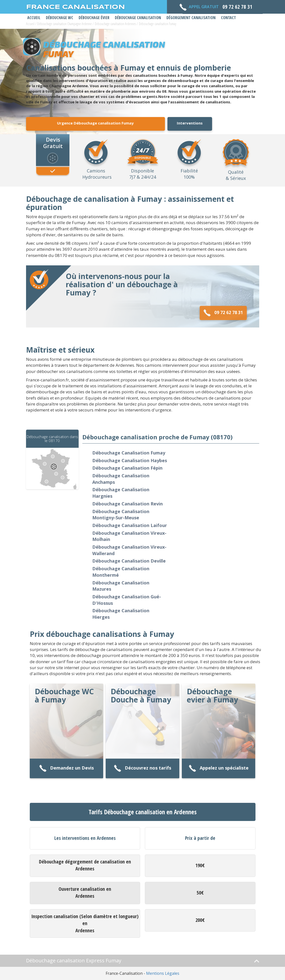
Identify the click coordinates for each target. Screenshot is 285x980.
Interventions (190, 123)
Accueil (34, 18)
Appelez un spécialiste (219, 768)
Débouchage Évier (94, 18)
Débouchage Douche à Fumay (141, 695)
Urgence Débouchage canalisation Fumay (95, 123)
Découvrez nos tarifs (142, 768)
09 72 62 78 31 (223, 313)
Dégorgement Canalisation (191, 18)
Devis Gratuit (53, 142)
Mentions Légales (163, 973)
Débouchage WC (60, 18)
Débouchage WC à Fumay (64, 695)
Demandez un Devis (66, 768)
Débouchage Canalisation (138, 18)
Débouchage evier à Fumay (212, 695)
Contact (228, 18)
